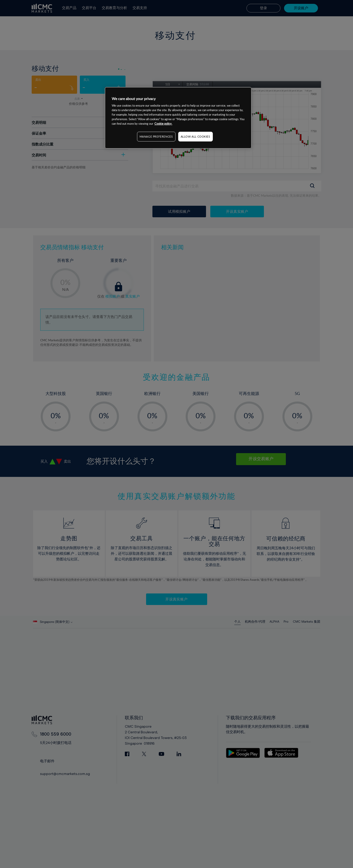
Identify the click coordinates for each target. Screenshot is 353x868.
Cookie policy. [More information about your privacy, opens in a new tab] (163, 124)
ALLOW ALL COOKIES (195, 136)
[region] (178, 118)
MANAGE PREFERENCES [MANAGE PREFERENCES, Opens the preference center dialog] (156, 136)
